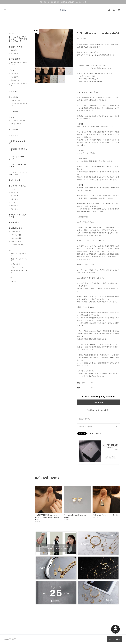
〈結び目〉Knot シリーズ (18, 150)
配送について (85, 419)
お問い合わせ (16, 264)
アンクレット (14, 130)
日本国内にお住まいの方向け (98, 410)
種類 (79, 383)
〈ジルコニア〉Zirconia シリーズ (18, 173)
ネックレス (13, 97)
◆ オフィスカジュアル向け (17, 216)
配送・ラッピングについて (19, 260)
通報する (98, 434)
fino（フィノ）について (19, 255)
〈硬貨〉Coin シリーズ (18, 142)
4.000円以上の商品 (17, 245)
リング (12, 117)
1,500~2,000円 (16, 232)
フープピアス (15, 74)
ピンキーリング (16, 124)
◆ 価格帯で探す (16, 228)
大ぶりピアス (15, 77)
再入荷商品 (14, 53)
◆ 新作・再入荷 (16, 47)
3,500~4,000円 (16, 241)
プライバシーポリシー (19, 267)
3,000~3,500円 (16, 238)
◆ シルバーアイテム (17, 186)
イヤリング (13, 91)
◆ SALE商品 (14, 223)
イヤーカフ (13, 135)
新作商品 (14, 50)
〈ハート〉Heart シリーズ (18, 158)
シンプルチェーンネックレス (19, 105)
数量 (79, 388)
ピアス (12, 70)
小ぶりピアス (15, 80)
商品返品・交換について (89, 427)
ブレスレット (14, 112)
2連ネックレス (16, 100)
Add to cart (98, 402)
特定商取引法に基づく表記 (19, 271)
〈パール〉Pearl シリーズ (17, 166)
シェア (91, 434)
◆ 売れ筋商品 (15, 59)
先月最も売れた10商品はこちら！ (19, 63)
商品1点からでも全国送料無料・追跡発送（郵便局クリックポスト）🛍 (63, 2)
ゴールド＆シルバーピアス (19, 85)
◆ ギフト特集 (15, 180)
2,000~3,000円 (16, 235)
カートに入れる (115, 639)
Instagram (15, 281)
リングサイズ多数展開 (18, 120)
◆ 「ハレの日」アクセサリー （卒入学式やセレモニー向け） (18, 39)
